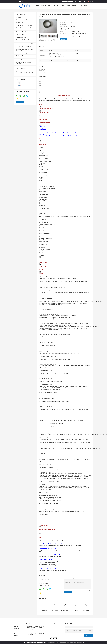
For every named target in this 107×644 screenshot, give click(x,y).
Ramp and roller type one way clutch (24, 28)
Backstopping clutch (21, 20)
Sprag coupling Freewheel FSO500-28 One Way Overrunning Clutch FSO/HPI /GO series (86, 611)
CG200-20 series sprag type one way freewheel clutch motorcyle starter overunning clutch (48, 40)
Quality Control (66, 5)
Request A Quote (83, 1)
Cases (86, 5)
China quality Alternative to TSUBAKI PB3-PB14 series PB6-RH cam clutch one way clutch (35, 627)
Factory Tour (57, 5)
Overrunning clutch (20, 32)
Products (43, 5)
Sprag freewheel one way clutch (29, 11)
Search (75, 2)
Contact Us (75, 5)
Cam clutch (19, 17)
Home (38, 5)
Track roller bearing (20, 60)
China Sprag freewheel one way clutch (38, 643)
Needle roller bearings (21, 53)
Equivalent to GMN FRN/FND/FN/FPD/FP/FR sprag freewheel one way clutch (55, 611)
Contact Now (64, 39)
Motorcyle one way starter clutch (24, 44)
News (81, 5)
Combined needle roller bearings (23, 46)
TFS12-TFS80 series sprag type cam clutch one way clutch (36, 634)
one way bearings (20, 37)
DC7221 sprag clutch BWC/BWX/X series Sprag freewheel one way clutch (27, 72)
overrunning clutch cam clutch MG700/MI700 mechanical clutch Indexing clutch (35, 631)
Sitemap (16, 636)
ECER (83, 643)
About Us (50, 5)
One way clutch (19, 23)
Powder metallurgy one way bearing (24, 56)
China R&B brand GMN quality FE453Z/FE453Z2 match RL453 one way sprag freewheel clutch (65, 611)
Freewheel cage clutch (21, 34)
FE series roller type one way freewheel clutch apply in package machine (44, 611)
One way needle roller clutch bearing (24, 40)
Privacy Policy (26, 643)
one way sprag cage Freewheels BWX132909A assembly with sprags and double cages (76, 611)
